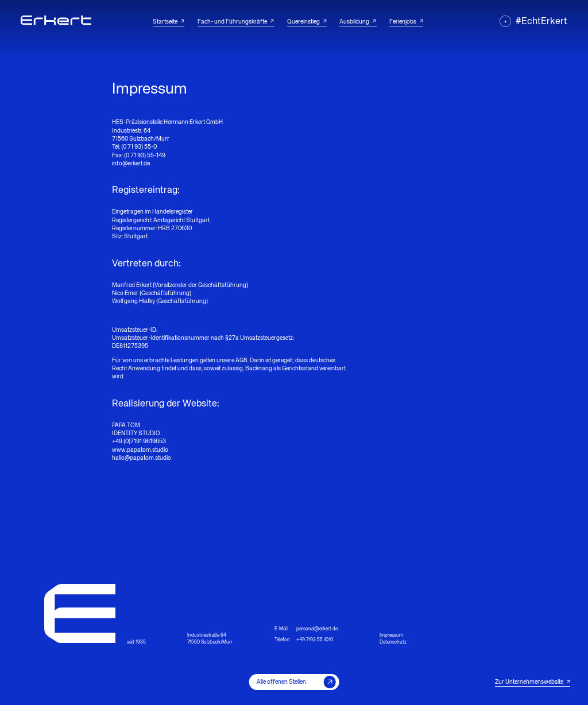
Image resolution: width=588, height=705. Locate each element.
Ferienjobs (406, 22)
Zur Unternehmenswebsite (533, 682)
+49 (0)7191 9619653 (139, 441)
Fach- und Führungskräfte (236, 22)
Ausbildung (358, 22)
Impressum (391, 636)
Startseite (169, 22)
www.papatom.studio (140, 450)
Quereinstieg (307, 22)
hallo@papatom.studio (142, 458)
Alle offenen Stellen (296, 682)
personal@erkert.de (317, 629)
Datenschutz (393, 642)
